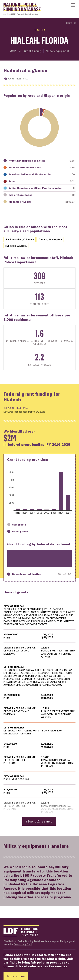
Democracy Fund (23, 948)
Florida (39, 30)
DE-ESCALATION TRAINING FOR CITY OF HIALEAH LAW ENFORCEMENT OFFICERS (33, 736)
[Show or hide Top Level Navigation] (73, 5)
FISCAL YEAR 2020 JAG (16, 783)
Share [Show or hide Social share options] (71, 23)
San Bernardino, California (20, 239)
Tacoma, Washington (50, 239)
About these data (16, 79)
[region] (39, 715)
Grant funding (32, 51)
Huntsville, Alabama (16, 246)
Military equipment (58, 51)
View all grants (39, 825)
